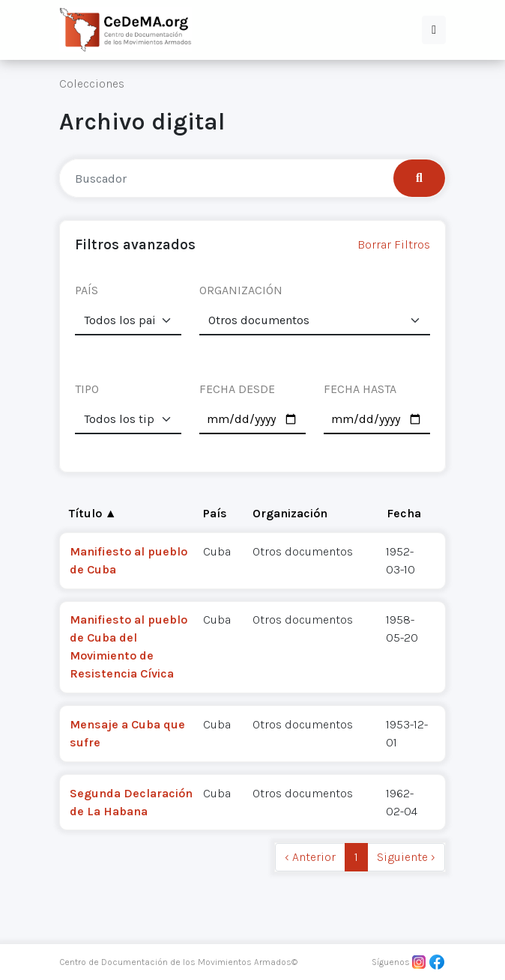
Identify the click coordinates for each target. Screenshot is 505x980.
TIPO (87, 389)
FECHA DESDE (237, 389)
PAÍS (87, 290)
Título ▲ (93, 513)
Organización (290, 513)
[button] (434, 30)
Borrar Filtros (394, 244)
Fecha (404, 513)
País (215, 513)
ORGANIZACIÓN (241, 290)
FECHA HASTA (360, 389)
